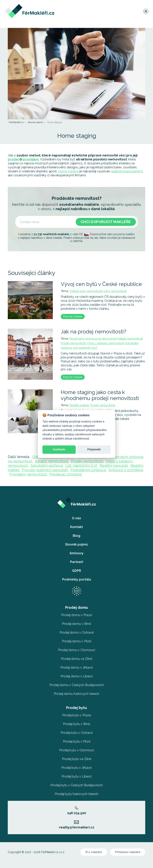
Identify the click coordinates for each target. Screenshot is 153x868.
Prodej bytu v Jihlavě (76, 768)
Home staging (68, 171)
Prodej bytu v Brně (76, 724)
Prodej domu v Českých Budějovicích (77, 685)
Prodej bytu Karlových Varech (76, 794)
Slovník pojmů (35, 122)
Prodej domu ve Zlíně (77, 659)
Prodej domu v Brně (76, 624)
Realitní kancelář (114, 466)
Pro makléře (94, 852)
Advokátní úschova (47, 466)
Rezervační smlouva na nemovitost (93, 338)
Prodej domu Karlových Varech (76, 694)
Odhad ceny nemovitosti (86, 291)
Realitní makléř (79, 405)
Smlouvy (76, 553)
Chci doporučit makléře (106, 222)
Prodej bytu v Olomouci (77, 750)
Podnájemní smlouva (89, 470)
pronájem (31, 159)
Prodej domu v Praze (76, 615)
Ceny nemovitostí (115, 291)
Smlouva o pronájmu (126, 470)
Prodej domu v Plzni (77, 641)
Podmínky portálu (77, 579)
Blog (76, 536)
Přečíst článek (73, 317)
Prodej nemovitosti (73, 343)
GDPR (77, 571)
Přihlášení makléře (128, 852)
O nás (76, 518)
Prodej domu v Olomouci (77, 650)
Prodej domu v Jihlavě (76, 668)
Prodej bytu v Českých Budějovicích (77, 785)
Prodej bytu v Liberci (77, 776)
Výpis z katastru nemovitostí (105, 343)
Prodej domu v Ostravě (77, 633)
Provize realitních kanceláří (45, 470)
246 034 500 (77, 811)
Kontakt (76, 527)
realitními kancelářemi (127, 171)
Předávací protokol (66, 474)
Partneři (77, 562)
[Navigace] (146, 13)
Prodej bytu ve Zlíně (77, 759)
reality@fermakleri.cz (77, 825)
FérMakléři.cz (16, 122)
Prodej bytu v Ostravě (77, 733)
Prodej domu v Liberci (77, 676)
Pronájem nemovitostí (29, 474)
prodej (13, 159)
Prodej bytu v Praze (76, 715)
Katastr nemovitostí (130, 338)
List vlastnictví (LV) (85, 348)
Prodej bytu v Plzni (77, 741)
